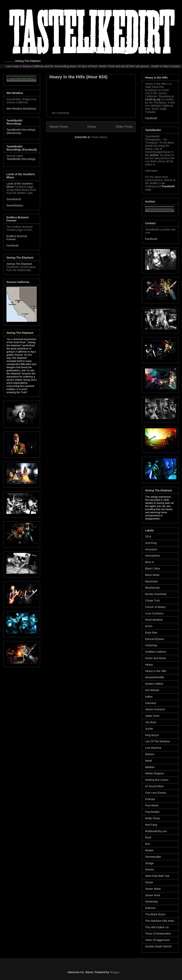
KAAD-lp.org (153, 99)
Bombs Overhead (156, 594)
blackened (151, 581)
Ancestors (151, 549)
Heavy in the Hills (156, 671)
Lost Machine (153, 748)
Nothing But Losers (157, 780)
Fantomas (151, 645)
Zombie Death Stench (158, 946)
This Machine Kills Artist (160, 921)
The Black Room (155, 914)
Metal (148, 761)
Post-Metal (152, 805)
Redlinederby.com (156, 831)
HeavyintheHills (154, 677)
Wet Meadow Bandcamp (21, 109)
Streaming (151, 901)
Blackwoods (152, 588)
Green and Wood (155, 658)
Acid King (151, 543)
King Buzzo (152, 735)
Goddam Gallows (156, 652)
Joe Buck (151, 722)
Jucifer (149, 729)
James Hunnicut (155, 709)
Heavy (149, 665)
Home (92, 127)
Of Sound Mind (154, 786)
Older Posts (124, 127)
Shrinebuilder (153, 857)
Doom (149, 626)
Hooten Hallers (154, 684)
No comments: (61, 113)
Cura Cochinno (154, 613)
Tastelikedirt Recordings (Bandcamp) (21, 131)
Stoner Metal (153, 889)
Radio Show (153, 818)
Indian (149, 697)
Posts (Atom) (99, 137)
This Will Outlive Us (157, 927)
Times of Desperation (158, 934)
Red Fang (151, 825)
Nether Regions (155, 773)
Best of (149, 562)
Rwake (149, 850)
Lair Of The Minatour (158, 741)
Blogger (114, 972)
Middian (150, 767)
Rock (148, 837)
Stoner (149, 882)
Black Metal (152, 575)
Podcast (150, 799)
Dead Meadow (154, 620)
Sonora (149, 869)
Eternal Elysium (155, 639)
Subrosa (150, 908)
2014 (148, 536)
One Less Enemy (156, 793)
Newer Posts (59, 127)
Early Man (151, 633)
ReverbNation (15, 205)
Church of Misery (155, 607)
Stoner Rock (153, 895)
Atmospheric (153, 556)
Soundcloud (14, 199)
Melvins (150, 754)
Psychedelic (152, 812)
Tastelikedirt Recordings (21, 159)
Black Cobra (153, 569)
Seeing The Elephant (19, 264)
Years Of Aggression (157, 940)
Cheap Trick (152, 601)
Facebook (12, 245)
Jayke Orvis (152, 716)
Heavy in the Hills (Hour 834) (78, 77)
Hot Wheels (152, 690)
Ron (148, 844)
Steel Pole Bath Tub (157, 876)
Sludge (149, 863)
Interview (151, 703)
